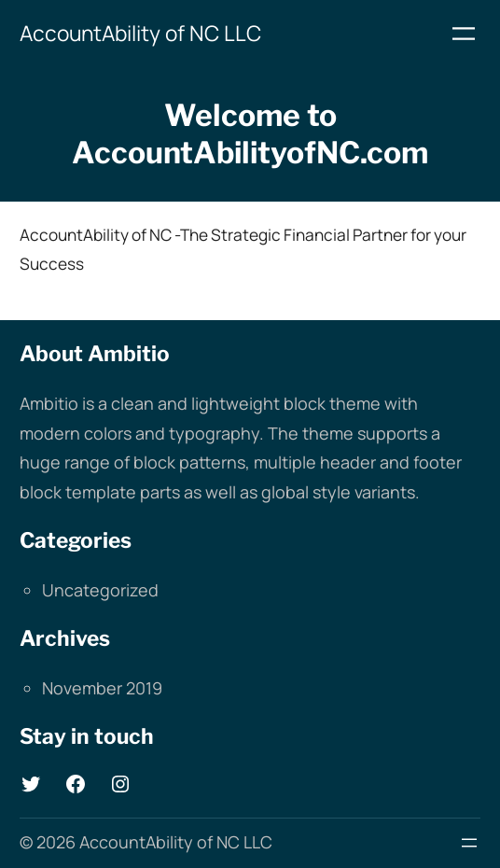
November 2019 (102, 688)
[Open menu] (464, 34)
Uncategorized (100, 590)
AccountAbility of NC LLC (140, 33)
